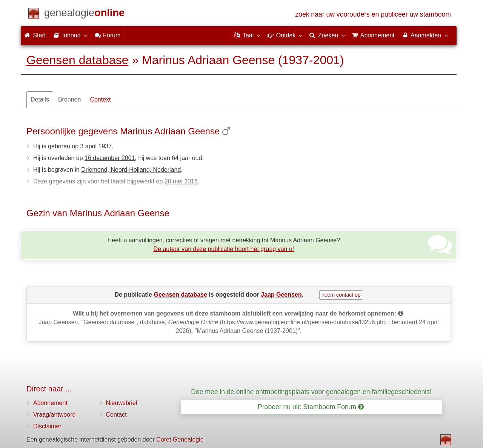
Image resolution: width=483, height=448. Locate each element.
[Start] (84, 14)
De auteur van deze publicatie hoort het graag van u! (224, 249)
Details (40, 99)
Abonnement (50, 403)
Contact (116, 415)
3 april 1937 (96, 146)
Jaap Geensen (281, 295)
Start (35, 35)
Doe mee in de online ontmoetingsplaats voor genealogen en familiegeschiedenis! (311, 392)
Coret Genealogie (180, 440)
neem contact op (341, 295)
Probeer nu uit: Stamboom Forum (311, 407)
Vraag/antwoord (54, 415)
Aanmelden (425, 35)
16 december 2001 (110, 158)
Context (100, 99)
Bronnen (70, 99)
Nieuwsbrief (122, 403)
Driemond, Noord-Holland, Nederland (131, 170)
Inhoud (70, 35)
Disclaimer (47, 426)
